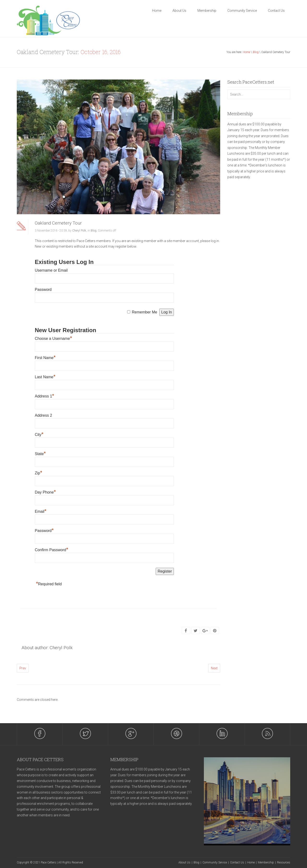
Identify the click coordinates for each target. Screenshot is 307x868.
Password (43, 290)
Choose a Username (53, 339)
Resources (284, 862)
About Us (179, 11)
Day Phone (45, 492)
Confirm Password (51, 550)
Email (41, 511)
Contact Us (276, 11)
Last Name (45, 377)
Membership (207, 11)
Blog (256, 52)
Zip (38, 473)
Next (214, 668)
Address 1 (44, 396)
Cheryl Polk (79, 231)
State (40, 454)
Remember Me (145, 312)
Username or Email (51, 270)
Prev (23, 668)
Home (157, 11)
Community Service (242, 11)
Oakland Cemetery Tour (58, 223)
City (39, 435)
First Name (45, 358)
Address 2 (43, 415)
